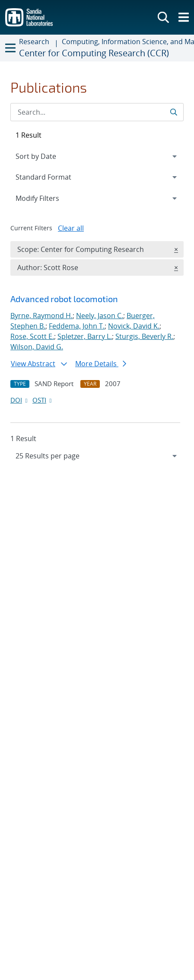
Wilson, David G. (37, 347)
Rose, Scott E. (32, 336)
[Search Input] (97, 112)
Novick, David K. (134, 326)
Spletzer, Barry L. (85, 336)
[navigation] (97, 456)
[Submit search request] (174, 112)
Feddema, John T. (77, 326)
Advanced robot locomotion (64, 299)
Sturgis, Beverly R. (144, 336)
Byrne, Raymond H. (41, 316)
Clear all (71, 228)
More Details (101, 364)
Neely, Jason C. (100, 316)
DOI (20, 400)
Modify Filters (49, 198)
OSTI (43, 400)
